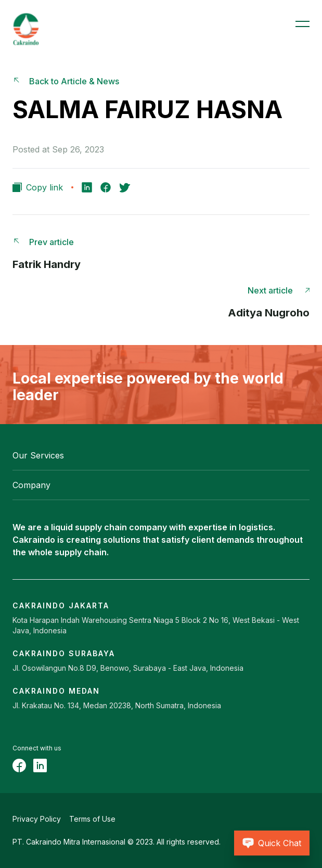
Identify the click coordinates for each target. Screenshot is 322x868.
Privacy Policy (37, 819)
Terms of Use (92, 819)
